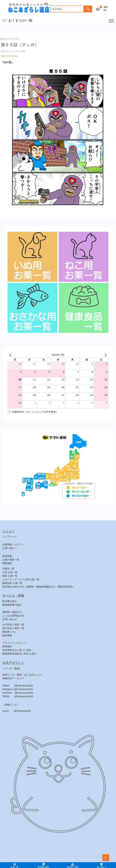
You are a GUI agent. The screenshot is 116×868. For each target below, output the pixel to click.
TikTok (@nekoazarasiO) (18, 696)
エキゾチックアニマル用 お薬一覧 (21, 579)
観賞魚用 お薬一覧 (12, 583)
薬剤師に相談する (12, 612)
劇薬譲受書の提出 (12, 605)
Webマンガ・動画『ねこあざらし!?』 (23, 675)
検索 (88, 9)
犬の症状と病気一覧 (13, 625)
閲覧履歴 (7, 563)
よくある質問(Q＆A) (13, 616)
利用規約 (7, 646)
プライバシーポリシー (14, 643)
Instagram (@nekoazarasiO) (17, 689)
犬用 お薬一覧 (10, 572)
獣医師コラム (10, 632)
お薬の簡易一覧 (11, 560)
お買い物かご (10, 548)
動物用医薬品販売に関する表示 (19, 654)
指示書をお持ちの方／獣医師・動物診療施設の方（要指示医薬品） (39, 587)
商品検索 (7, 556)
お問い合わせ (10, 619)
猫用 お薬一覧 (10, 576)
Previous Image (9, 56)
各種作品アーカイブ (13, 678)
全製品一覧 (8, 569)
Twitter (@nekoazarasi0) (17, 686)
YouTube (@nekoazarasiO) (18, 693)
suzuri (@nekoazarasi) (16, 711)
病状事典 (7, 635)
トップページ (10, 537)
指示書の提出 (10, 601)
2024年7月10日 (10, 39)
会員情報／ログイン (13, 544)
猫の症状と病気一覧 (13, 628)
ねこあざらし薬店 (17, 51)
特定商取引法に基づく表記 (17, 650)
